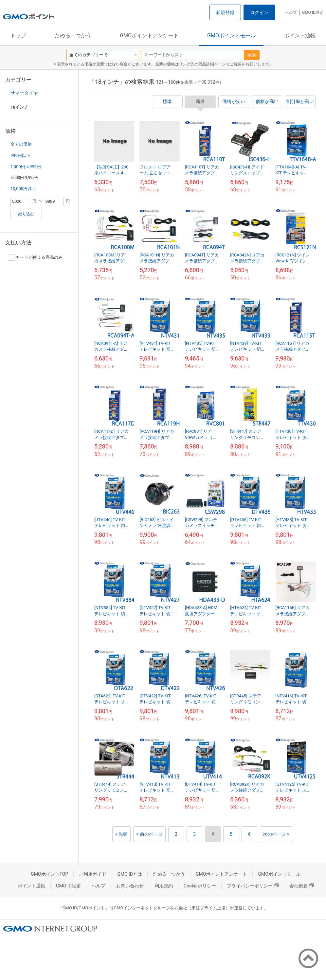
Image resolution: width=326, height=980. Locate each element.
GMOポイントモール (231, 35)
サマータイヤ (24, 93)
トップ (18, 35)
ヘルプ (291, 12)
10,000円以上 (23, 189)
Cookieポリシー (200, 886)
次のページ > (276, 834)
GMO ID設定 (313, 12)
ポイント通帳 (300, 35)
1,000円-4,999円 (26, 167)
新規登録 (225, 12)
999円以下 (20, 156)
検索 (252, 55)
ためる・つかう (73, 35)
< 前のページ (149, 834)
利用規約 (164, 886)
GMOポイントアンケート (149, 35)
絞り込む (26, 214)
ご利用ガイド (93, 874)
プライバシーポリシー (253, 886)
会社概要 (301, 886)
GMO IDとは (130, 874)
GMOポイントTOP (49, 874)
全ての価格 (21, 144)
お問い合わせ (130, 886)
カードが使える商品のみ (35, 257)
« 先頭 (121, 834)
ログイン (259, 12)
